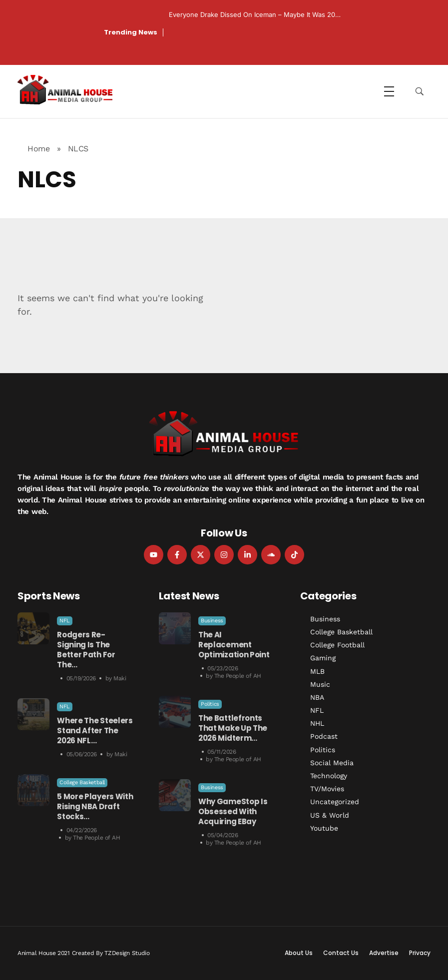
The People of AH (96, 838)
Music (320, 684)
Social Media (332, 763)
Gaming (323, 658)
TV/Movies (327, 789)
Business (212, 621)
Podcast (324, 736)
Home (38, 149)
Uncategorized (335, 802)
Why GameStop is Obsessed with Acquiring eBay (233, 811)
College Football (337, 645)
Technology (329, 776)
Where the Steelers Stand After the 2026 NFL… (95, 731)
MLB (317, 671)
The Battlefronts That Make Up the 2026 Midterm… (233, 728)
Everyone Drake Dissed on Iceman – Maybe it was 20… (255, 14)
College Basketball (82, 782)
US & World (330, 815)
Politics (210, 704)
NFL (65, 621)
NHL (317, 723)
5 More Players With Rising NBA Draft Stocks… (95, 806)
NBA (317, 697)
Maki (120, 678)
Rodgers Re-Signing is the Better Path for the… (86, 650)
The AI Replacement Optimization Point (234, 645)
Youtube (324, 828)
